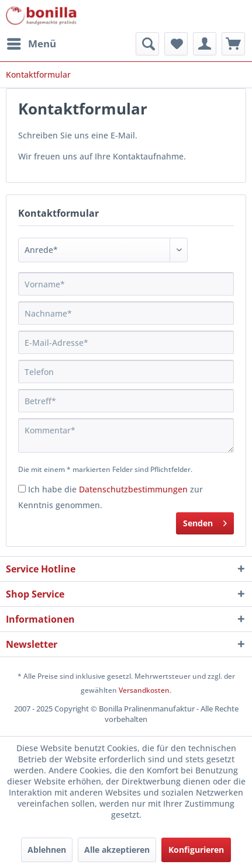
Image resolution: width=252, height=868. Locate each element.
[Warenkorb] (233, 44)
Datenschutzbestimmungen (133, 489)
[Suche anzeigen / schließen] (147, 44)
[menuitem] (31, 44)
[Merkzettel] (176, 44)
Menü (32, 42)
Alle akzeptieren (117, 850)
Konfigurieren (196, 850)
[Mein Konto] (205, 44)
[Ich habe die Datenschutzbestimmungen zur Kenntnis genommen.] (22, 489)
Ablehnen (47, 850)
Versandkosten (144, 690)
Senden (205, 521)
